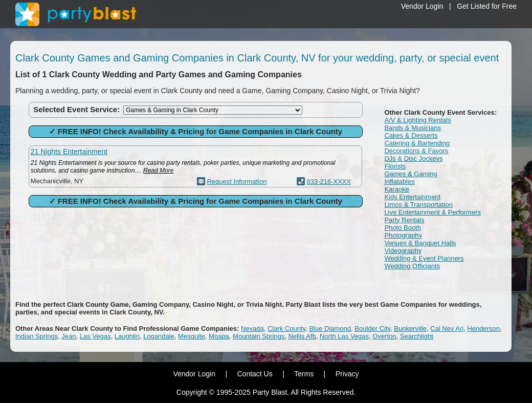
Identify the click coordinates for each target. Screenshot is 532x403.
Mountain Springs (259, 336)
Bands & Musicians (413, 128)
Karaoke (396, 189)
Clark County (286, 328)
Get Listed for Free (487, 6)
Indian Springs (37, 336)
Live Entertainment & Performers (433, 212)
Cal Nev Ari (447, 328)
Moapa (219, 336)
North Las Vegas (344, 336)
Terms (304, 374)
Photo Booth (403, 228)
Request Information (237, 182)
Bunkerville (410, 328)
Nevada (252, 328)
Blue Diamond (330, 328)
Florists (395, 166)
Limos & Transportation (418, 205)
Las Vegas (95, 336)
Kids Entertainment (412, 197)
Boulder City (372, 328)
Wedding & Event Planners (424, 258)
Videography (403, 251)
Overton (384, 336)
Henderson (483, 328)
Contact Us (254, 374)
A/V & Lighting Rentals (417, 120)
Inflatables (399, 182)
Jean (69, 336)
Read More (158, 171)
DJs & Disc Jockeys (413, 158)
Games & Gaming (411, 174)
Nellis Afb (302, 336)
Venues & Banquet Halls (420, 243)
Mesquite (192, 336)
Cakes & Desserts (411, 135)
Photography (403, 235)
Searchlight (417, 336)
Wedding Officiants (412, 266)
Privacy (347, 374)
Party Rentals (404, 220)
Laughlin (127, 336)
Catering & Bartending (417, 143)
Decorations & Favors (416, 151)
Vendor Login (422, 6)
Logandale (159, 336)
